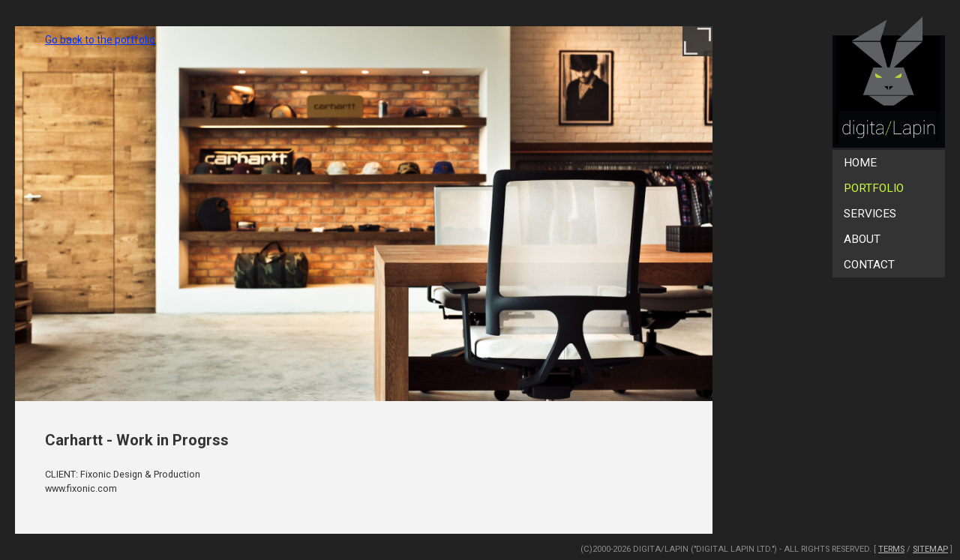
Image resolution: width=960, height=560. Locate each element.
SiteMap (930, 549)
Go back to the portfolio (100, 40)
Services (870, 214)
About (862, 239)
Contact (869, 265)
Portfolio (874, 188)
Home (860, 163)
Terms (891, 549)
